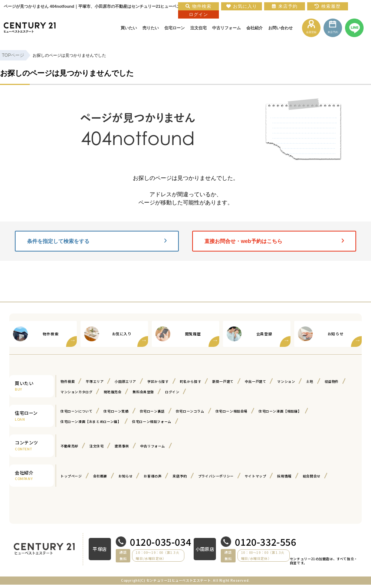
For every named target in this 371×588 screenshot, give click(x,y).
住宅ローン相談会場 (232, 411)
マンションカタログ (76, 392)
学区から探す (158, 382)
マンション (286, 382)
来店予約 (180, 476)
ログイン (172, 392)
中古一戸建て (256, 382)
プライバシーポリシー (216, 476)
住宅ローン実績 (116, 411)
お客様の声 (152, 476)
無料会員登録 (143, 392)
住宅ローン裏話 (152, 411)
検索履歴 (328, 6)
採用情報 (284, 476)
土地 (310, 382)
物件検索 (68, 382)
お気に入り (242, 6)
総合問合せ (312, 476)
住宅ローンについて (76, 411)
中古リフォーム (153, 446)
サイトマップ (256, 476)
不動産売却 (69, 446)
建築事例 (122, 446)
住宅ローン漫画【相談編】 (280, 411)
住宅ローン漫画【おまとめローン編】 (91, 422)
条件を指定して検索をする (97, 241)
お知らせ (125, 476)
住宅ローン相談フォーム (152, 422)
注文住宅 (96, 446)
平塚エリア (95, 382)
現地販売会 (112, 392)
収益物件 (332, 382)
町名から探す (191, 382)
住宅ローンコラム (190, 411)
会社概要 (100, 476)
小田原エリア (125, 382)
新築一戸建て (223, 382)
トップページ (71, 476)
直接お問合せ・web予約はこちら (274, 241)
